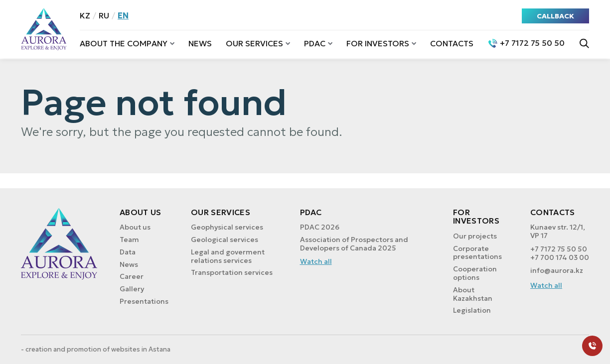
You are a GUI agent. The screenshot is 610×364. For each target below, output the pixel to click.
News (200, 43)
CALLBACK (555, 16)
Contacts (452, 43)
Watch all (316, 262)
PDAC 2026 (320, 227)
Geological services (225, 240)
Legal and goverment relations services (228, 256)
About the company (124, 43)
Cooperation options (475, 273)
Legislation (472, 310)
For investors (378, 43)
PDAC (315, 43)
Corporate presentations (477, 253)
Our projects (475, 236)
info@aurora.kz (557, 271)
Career (132, 276)
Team (129, 240)
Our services (254, 43)
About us (135, 227)
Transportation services (232, 272)
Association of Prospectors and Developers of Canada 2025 (354, 244)
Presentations (144, 301)
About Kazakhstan (473, 294)
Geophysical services (227, 227)
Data (128, 252)
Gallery (132, 289)
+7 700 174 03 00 (560, 258)
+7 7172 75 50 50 (559, 249)
